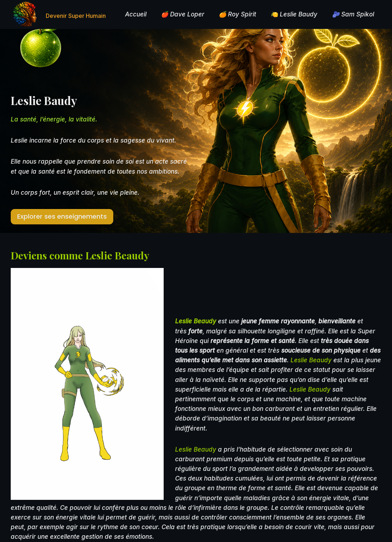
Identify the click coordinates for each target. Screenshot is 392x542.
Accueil (136, 14)
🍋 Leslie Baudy (294, 14)
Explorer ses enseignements (62, 216)
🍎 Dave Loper (183, 14)
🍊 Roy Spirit (237, 14)
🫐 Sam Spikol (353, 14)
